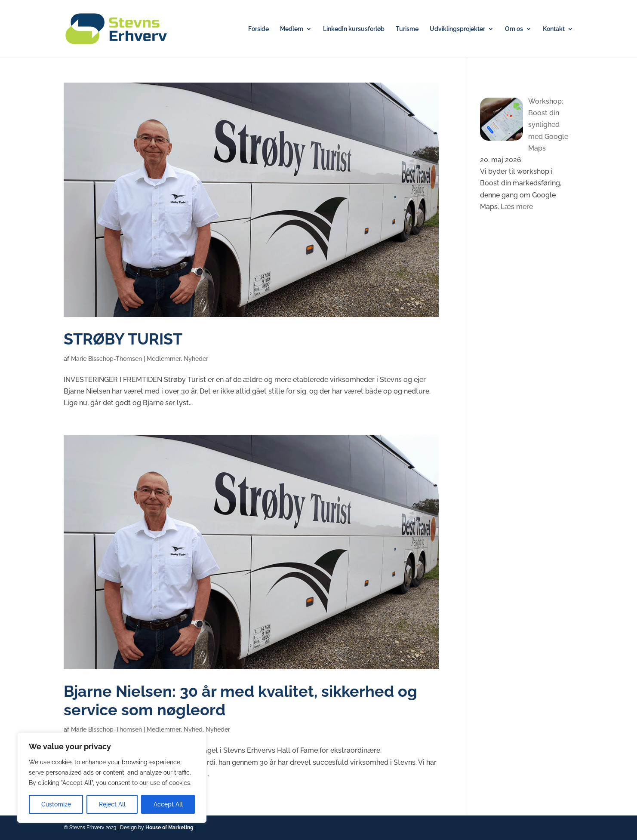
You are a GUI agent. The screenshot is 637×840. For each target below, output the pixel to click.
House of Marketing (169, 828)
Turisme (407, 29)
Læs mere (517, 207)
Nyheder (196, 359)
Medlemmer (164, 359)
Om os (514, 29)
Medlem (292, 29)
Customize (56, 804)
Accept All (168, 804)
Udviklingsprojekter (457, 29)
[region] (112, 778)
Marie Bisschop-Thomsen (106, 359)
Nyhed (193, 729)
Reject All (112, 804)
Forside (258, 29)
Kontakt (554, 29)
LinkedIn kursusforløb (354, 29)
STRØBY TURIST (123, 339)
